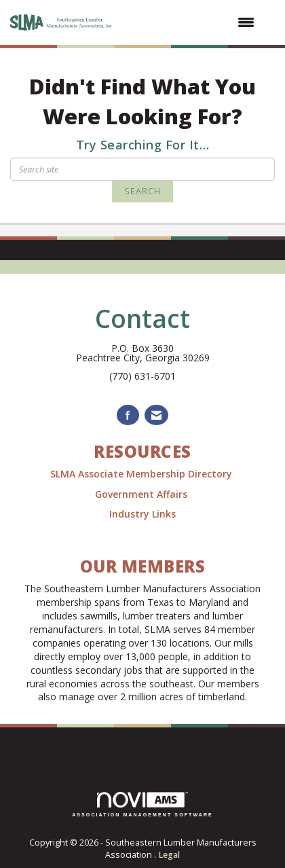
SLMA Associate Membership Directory (142, 474)
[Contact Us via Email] (156, 415)
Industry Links (142, 514)
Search (142, 191)
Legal (169, 855)
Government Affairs (142, 494)
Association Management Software (142, 804)
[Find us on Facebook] (128, 415)
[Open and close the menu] (192, 22)
